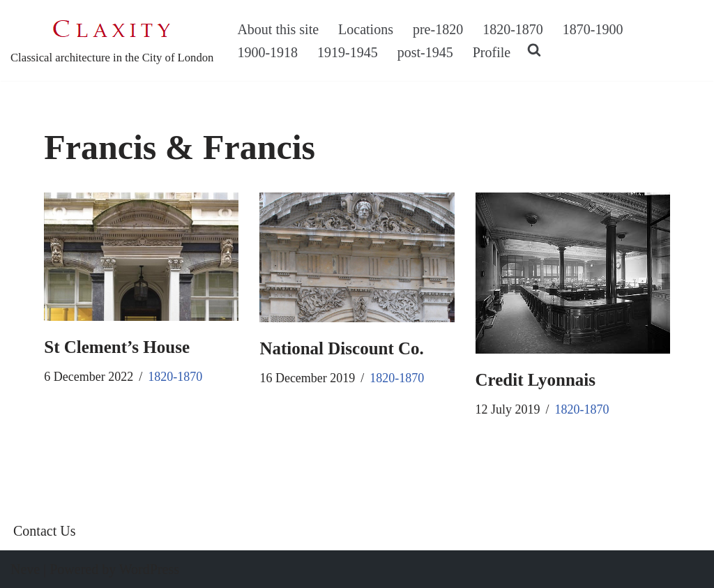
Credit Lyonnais (536, 380)
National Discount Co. (341, 348)
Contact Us (44, 531)
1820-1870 (513, 29)
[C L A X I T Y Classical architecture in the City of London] (112, 40)
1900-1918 (267, 52)
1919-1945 (348, 52)
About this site (278, 29)
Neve (25, 569)
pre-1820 (438, 29)
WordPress (149, 569)
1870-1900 (593, 29)
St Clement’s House (117, 347)
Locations (366, 29)
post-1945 (425, 52)
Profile (492, 52)
